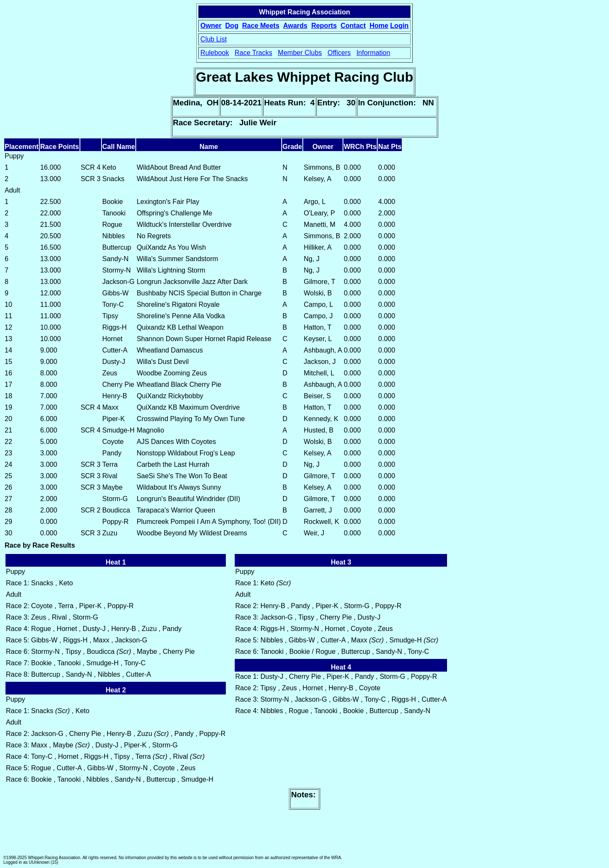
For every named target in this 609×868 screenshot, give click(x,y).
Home (379, 26)
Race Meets (261, 26)
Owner (211, 26)
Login (400, 26)
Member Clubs (300, 53)
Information (373, 53)
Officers (339, 53)
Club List (214, 39)
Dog (232, 26)
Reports (324, 26)
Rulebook (215, 53)
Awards (295, 26)
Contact (353, 26)
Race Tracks (254, 53)
